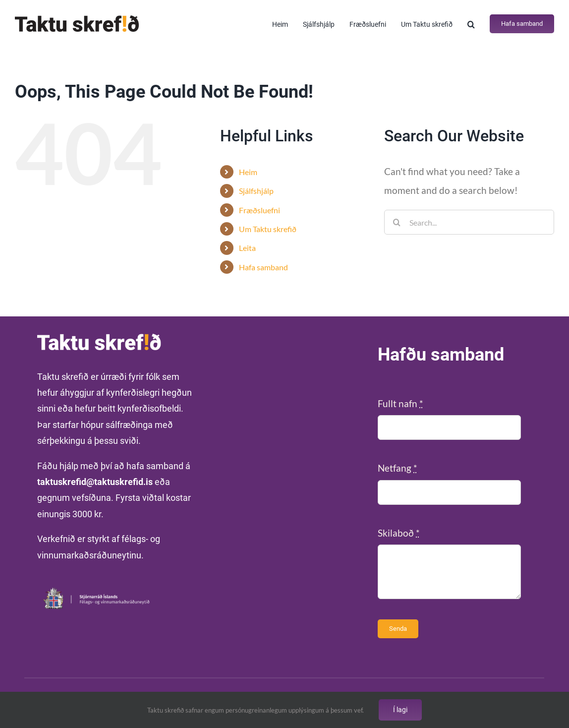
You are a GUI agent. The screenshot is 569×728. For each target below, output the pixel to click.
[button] (471, 24)
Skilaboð (399, 533)
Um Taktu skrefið (268, 229)
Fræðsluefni (259, 210)
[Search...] (469, 222)
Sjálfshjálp (256, 191)
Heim (248, 172)
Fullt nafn (400, 403)
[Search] (397, 222)
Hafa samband (263, 267)
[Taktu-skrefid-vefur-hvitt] (99, 338)
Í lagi (400, 710)
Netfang (398, 468)
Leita (247, 248)
